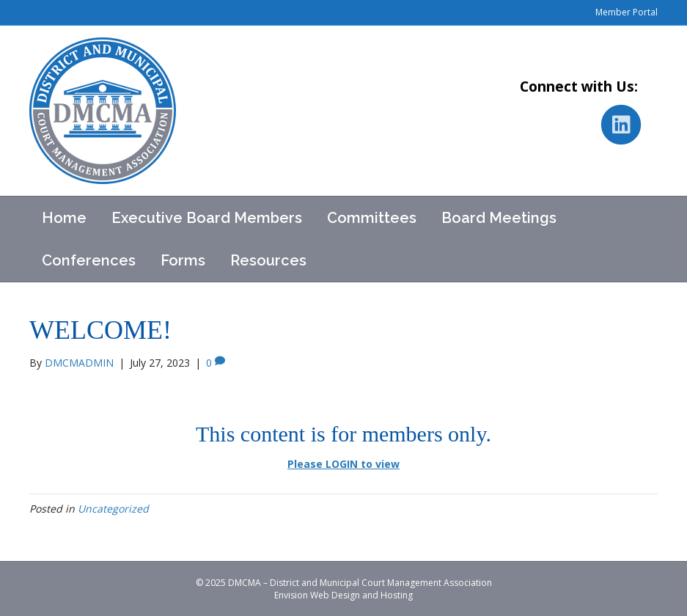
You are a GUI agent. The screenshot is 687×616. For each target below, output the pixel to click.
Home (64, 218)
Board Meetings (499, 218)
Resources (268, 260)
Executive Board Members (207, 218)
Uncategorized (113, 509)
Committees (372, 218)
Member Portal (627, 12)
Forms (183, 260)
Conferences (89, 260)
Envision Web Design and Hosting (343, 595)
